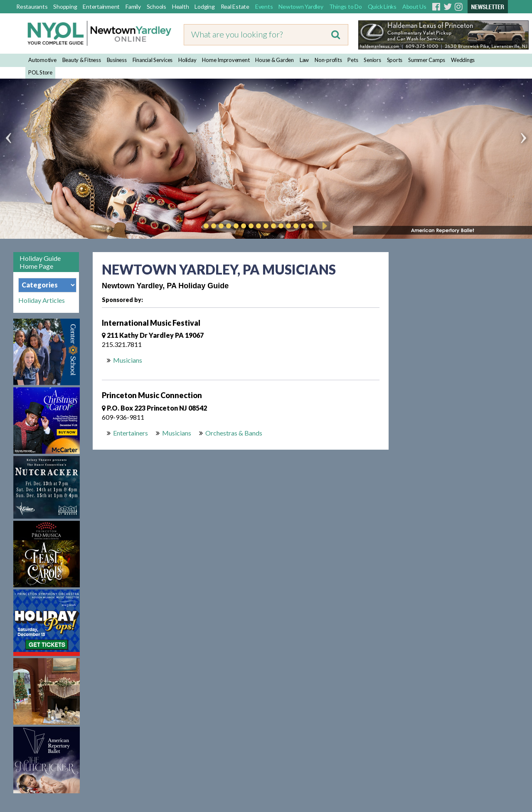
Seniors (372, 60)
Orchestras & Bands (234, 433)
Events (264, 6)
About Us (414, 6)
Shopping (65, 6)
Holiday (187, 60)
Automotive (42, 60)
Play (323, 226)
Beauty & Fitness (82, 60)
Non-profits (328, 60)
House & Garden (275, 60)
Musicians (128, 360)
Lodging (204, 6)
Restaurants (32, 6)
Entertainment (101, 6)
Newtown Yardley (301, 6)
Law (304, 60)
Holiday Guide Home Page (40, 262)
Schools (156, 6)
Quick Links (382, 6)
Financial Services (153, 60)
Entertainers (131, 433)
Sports (395, 60)
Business (117, 60)
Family (133, 6)
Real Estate (235, 6)
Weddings (463, 60)
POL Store (40, 72)
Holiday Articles (42, 300)
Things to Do (346, 6)
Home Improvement (226, 60)
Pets (353, 60)
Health (181, 6)
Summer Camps (427, 60)
